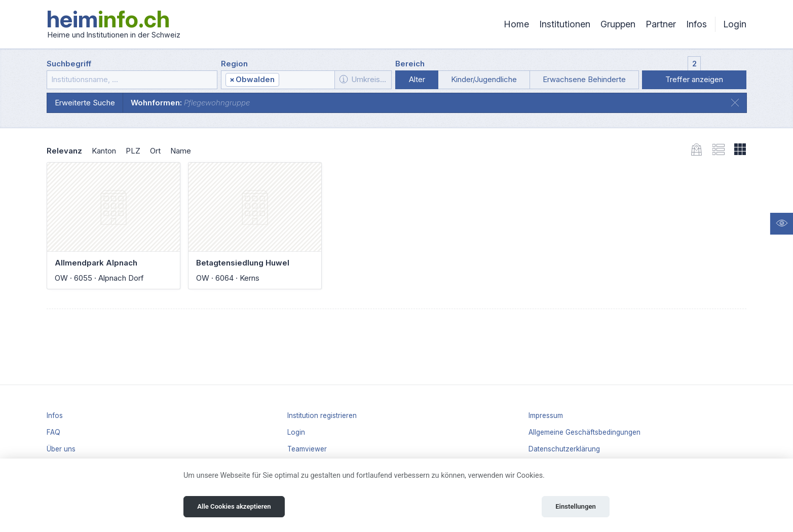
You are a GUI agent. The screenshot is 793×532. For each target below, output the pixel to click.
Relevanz (64, 151)
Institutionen (565, 24)
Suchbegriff (69, 64)
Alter (417, 79)
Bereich (410, 64)
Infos (696, 24)
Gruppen (618, 24)
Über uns (61, 449)
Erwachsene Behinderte (584, 79)
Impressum (546, 415)
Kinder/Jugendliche (484, 79)
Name (181, 151)
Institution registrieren (322, 415)
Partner (661, 24)
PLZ (133, 151)
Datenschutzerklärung (564, 449)
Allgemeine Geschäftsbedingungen (584, 432)
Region (234, 64)
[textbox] (306, 80)
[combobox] (278, 80)
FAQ (53, 432)
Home (516, 24)
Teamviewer (307, 449)
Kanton (104, 151)
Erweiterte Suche (85, 103)
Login (735, 24)
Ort (155, 151)
